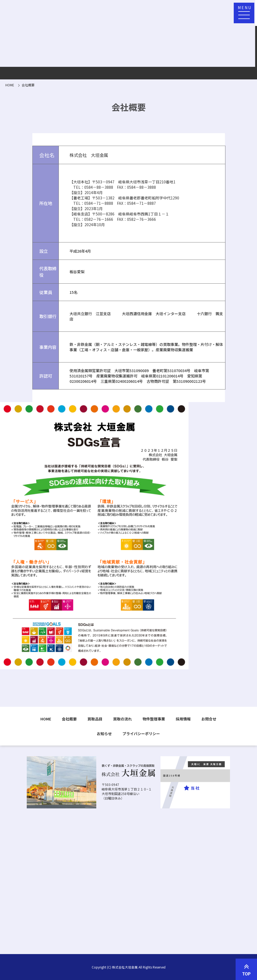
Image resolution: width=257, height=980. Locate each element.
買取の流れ (122, 719)
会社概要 (69, 719)
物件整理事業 (154, 719)
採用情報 (183, 719)
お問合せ (209, 719)
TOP (246, 970)
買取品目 (95, 719)
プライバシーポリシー (141, 734)
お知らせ (104, 734)
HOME (46, 719)
